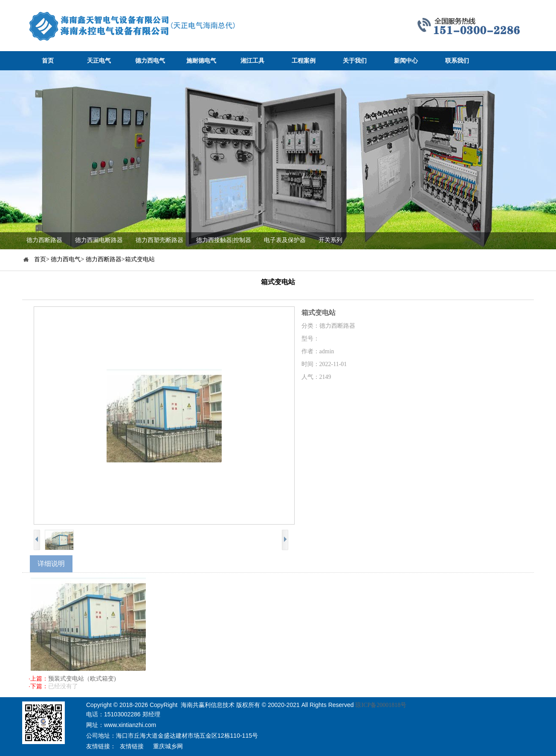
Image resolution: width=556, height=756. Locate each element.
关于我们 (355, 61)
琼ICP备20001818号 (381, 705)
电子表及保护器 (285, 240)
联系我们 (457, 61)
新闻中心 (406, 61)
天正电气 (99, 61)
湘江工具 (252, 61)
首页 (48, 61)
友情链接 (132, 746)
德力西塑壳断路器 (159, 240)
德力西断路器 (44, 240)
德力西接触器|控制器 (224, 240)
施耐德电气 (201, 61)
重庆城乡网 (168, 746)
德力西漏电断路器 (99, 240)
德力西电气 (150, 61)
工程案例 (304, 61)
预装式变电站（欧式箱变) (82, 679)
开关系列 (330, 240)
